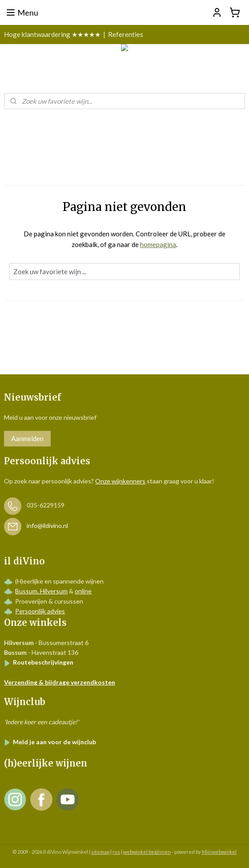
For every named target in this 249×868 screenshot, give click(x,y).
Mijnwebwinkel (219, 852)
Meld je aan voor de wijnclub (50, 742)
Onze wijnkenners (120, 481)
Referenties (126, 34)
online (83, 591)
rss (116, 852)
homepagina (158, 244)
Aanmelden (27, 438)
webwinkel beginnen (147, 852)
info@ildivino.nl (47, 526)
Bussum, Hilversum (41, 591)
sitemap (100, 852)
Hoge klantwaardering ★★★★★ (52, 34)
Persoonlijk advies (40, 611)
